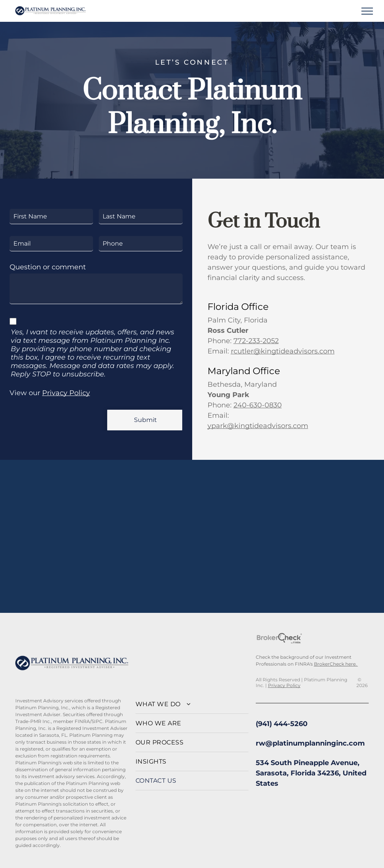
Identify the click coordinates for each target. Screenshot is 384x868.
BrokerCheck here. (336, 664)
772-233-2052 (256, 341)
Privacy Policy (66, 393)
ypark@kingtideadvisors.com (258, 426)
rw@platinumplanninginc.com (310, 743)
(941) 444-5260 (282, 724)
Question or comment (48, 267)
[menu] (367, 11)
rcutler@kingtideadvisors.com (283, 351)
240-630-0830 (258, 405)
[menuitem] (192, 704)
